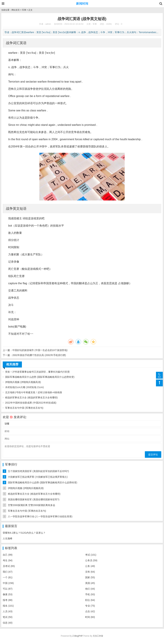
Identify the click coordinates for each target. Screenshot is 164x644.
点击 (90, 611)
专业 (90, 606)
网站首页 (16, 10)
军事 (24, 10)
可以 (8, 589)
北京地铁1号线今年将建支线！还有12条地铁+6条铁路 (34, 392)
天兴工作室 (98, 636)
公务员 (91, 560)
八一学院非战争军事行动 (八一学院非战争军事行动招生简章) (40, 516)
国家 (90, 577)
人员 (8, 611)
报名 (8, 606)
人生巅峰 (8, 538)
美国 (90, 583)
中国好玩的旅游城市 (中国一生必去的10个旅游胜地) (40, 350)
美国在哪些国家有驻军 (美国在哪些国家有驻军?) (34, 499)
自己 (8, 555)
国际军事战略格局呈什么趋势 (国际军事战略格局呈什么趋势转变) (40, 377)
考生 (8, 560)
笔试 (8, 617)
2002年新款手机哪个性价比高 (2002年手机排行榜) (39, 355)
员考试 (9, 566)
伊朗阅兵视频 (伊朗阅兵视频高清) (23, 382)
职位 (90, 600)
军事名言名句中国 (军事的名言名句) (24, 408)
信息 (8, 623)
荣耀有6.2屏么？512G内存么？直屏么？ (24, 533)
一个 (8, 577)
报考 (8, 600)
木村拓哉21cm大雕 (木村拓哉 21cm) (24, 387)
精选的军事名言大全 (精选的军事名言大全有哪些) (31, 398)
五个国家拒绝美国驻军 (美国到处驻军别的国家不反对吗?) (38, 471)
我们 (8, 572)
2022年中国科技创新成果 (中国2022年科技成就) (31, 403)
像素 (8, 594)
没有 (90, 572)
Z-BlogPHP (77, 636)
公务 (90, 566)
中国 (8, 583)
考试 (91, 555)
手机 (90, 594)
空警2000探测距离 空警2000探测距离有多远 (31, 505)
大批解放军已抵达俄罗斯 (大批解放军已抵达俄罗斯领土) (38, 477)
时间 (90, 617)
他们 (90, 589)
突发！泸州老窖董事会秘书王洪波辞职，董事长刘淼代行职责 (37, 372)
